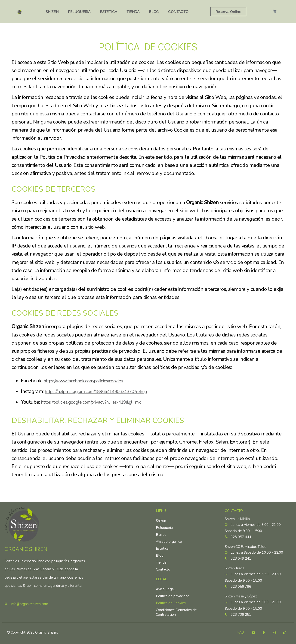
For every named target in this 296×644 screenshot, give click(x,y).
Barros (161, 530)
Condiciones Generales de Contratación (176, 608)
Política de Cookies (171, 598)
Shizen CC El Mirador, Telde (245, 543)
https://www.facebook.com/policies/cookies (90, 381)
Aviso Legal (165, 584)
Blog (154, 12)
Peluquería (79, 12)
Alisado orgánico (169, 537)
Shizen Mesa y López (241, 595)
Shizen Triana (234, 566)
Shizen (52, 12)
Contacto (178, 12)
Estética (109, 12)
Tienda (133, 12)
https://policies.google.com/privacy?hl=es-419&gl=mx (99, 402)
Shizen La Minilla (237, 514)
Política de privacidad (173, 591)
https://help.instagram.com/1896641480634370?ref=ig (105, 391)
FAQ (241, 633)
